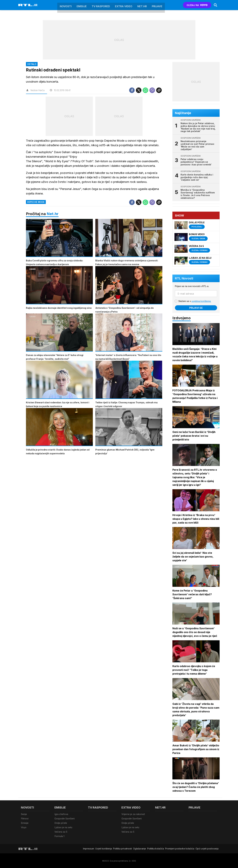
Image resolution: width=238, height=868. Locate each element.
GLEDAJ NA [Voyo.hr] (197, 5)
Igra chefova (61, 814)
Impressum (89, 848)
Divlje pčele (61, 823)
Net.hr (53, 214)
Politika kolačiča (156, 848)
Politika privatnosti (122, 848)
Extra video (124, 5)
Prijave (157, 5)
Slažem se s (195, 301)
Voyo (24, 827)
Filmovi (25, 818)
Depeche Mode (36, 202)
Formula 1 (59, 836)
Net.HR (142, 5)
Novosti (66, 5)
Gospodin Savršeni (64, 818)
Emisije (82, 5)
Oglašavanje (140, 848)
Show (180, 216)
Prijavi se (196, 308)
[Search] (216, 5)
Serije (24, 814)
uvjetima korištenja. (201, 301)
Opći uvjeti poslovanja (207, 848)
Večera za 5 (61, 831)
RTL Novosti (184, 278)
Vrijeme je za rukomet (133, 814)
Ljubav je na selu (63, 827)
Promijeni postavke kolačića (180, 848)
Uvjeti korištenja (104, 848)
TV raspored (101, 5)
